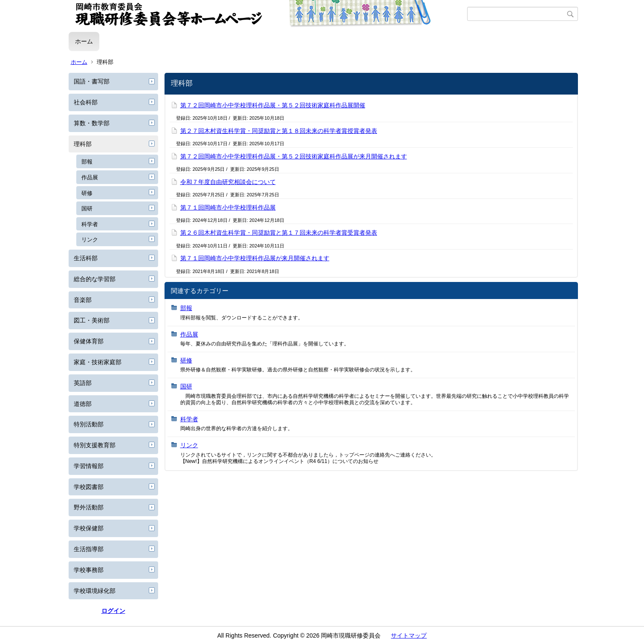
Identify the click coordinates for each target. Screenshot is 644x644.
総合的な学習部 (95, 279)
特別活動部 (89, 424)
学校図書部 (89, 487)
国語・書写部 (92, 81)
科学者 (90, 224)
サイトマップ (409, 635)
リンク (90, 240)
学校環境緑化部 (95, 591)
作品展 (90, 177)
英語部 (83, 383)
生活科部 (86, 258)
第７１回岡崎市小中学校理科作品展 (228, 207)
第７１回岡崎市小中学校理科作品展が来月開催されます (255, 258)
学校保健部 (89, 528)
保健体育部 (89, 341)
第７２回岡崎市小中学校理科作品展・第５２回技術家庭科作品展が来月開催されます (294, 156)
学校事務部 (89, 570)
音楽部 (83, 300)
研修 (87, 193)
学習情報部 (89, 466)
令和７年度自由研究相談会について (228, 182)
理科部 (83, 144)
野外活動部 (89, 507)
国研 (87, 208)
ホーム (84, 41)
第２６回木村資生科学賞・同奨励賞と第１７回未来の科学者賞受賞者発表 (279, 233)
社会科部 (86, 102)
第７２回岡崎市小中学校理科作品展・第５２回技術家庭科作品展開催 (273, 105)
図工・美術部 (92, 320)
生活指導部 (89, 549)
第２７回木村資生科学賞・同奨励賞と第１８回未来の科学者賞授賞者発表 (279, 131)
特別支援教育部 (95, 445)
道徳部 (83, 404)
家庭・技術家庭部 (98, 362)
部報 (87, 162)
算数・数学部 (92, 123)
